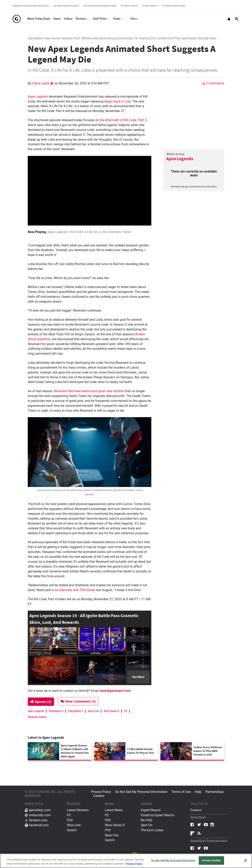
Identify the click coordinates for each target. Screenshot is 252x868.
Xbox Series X (112, 711)
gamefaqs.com (38, 810)
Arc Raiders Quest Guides (174, 6)
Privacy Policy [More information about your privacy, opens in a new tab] (134, 864)
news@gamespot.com (115, 691)
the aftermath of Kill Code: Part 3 (123, 120)
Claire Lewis (41, 83)
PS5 (108, 820)
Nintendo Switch (37, 717)
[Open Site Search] (237, 19)
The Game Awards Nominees (66, 6)
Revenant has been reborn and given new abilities (89, 391)
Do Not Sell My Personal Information (141, 792)
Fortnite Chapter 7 (150, 6)
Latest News (114, 810)
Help (198, 792)
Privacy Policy (101, 792)
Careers (99, 796)
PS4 (70, 820)
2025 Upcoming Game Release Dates (100, 6)
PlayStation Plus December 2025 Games (31, 6)
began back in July (117, 101)
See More (138, 677)
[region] (126, 861)
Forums (196, 810)
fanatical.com (37, 825)
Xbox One (93, 711)
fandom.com (36, 820)
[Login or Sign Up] (229, 19)
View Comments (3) (79, 701)
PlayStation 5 (76, 711)
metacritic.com (38, 815)
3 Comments (213, 83)
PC (126, 711)
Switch (72, 830)
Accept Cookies (211, 860)
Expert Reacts (151, 810)
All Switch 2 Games (129, 6)
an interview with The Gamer (75, 590)
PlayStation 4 (56, 711)
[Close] (246, 860)
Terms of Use (181, 792)
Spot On (147, 825)
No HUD (147, 820)
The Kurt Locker (152, 830)
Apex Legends (180, 159)
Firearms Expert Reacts (157, 815)
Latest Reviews (78, 810)
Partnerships (215, 792)
